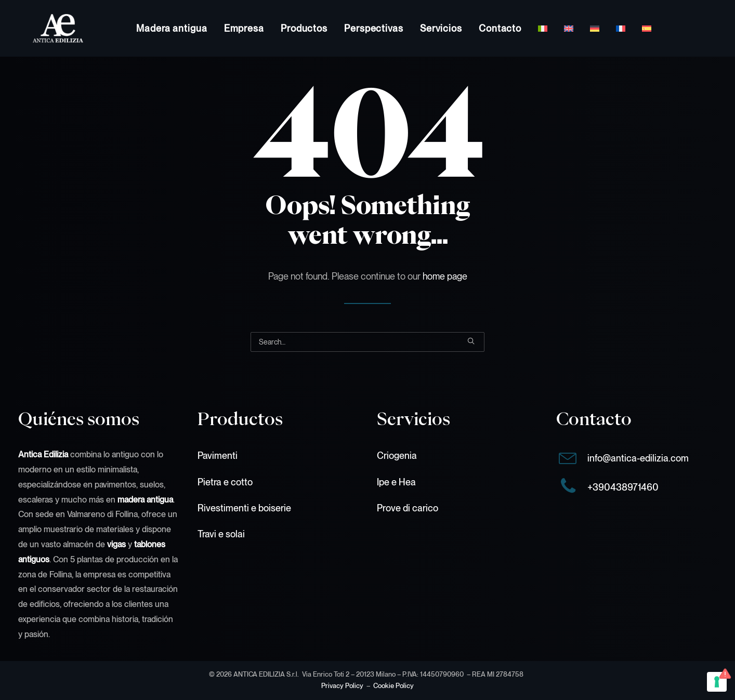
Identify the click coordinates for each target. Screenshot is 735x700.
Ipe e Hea (396, 482)
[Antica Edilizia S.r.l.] (43, 28)
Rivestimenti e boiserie (244, 508)
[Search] (367, 342)
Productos (304, 28)
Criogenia (397, 455)
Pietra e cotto (225, 482)
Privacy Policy (342, 686)
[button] (471, 341)
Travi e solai (221, 534)
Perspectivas (374, 28)
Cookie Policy (393, 686)
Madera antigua (172, 28)
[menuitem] (172, 28)
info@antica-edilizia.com (638, 458)
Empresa (244, 28)
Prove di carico (408, 508)
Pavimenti (218, 455)
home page (445, 276)
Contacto (500, 28)
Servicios (441, 28)
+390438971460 (623, 487)
